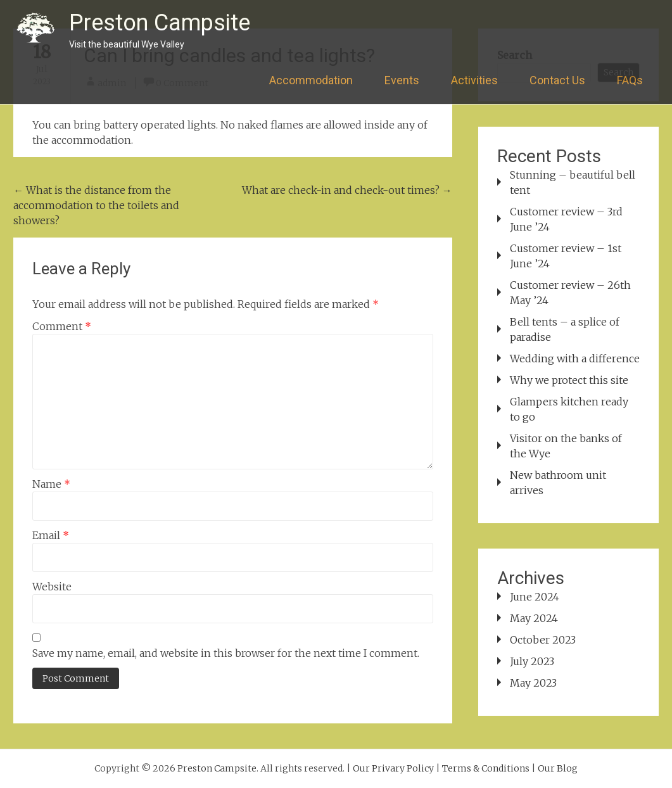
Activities (474, 80)
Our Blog (558, 768)
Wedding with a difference (575, 359)
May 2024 (534, 618)
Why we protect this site (569, 380)
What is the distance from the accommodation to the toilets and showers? (96, 205)
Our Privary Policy (393, 768)
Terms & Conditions (486, 768)
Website (52, 587)
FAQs (630, 80)
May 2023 (533, 683)
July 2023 (532, 661)
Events (402, 80)
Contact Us (557, 80)
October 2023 (543, 640)
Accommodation (311, 80)
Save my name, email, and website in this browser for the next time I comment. (226, 653)
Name (51, 484)
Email (51, 535)
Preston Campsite (160, 23)
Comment (62, 326)
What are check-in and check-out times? (347, 190)
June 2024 (535, 597)
